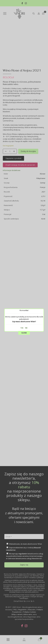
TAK (22, 53)
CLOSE (24, 58)
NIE (26, 53)
